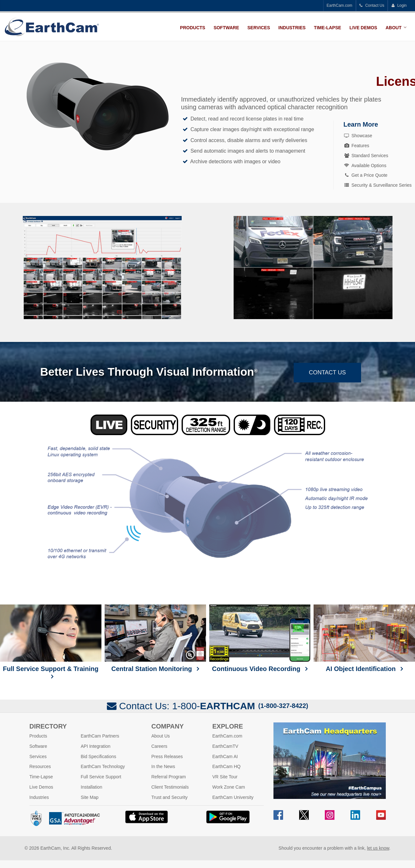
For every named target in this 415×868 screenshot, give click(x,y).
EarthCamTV (225, 746)
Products (193, 28)
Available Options (365, 166)
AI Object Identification (364, 638)
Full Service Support (101, 777)
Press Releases (167, 756)
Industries (292, 28)
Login (399, 5)
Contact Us (372, 5)
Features (356, 146)
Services (259, 28)
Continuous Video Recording (260, 638)
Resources (40, 766)
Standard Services (366, 156)
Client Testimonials (170, 787)
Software (226, 28)
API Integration (96, 746)
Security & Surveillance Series (378, 185)
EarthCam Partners (100, 736)
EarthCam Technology (103, 766)
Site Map (90, 797)
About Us (161, 736)
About (393, 28)
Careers (160, 746)
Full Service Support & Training (51, 638)
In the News (163, 766)
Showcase (358, 136)
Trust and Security (170, 797)
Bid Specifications (99, 756)
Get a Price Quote (365, 175)
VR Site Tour (225, 777)
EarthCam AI (225, 756)
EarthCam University (233, 797)
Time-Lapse (328, 28)
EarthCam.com (340, 5)
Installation (92, 787)
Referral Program (169, 777)
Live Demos (363, 28)
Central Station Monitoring (155, 638)
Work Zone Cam (229, 787)
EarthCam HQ (227, 766)
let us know (378, 848)
